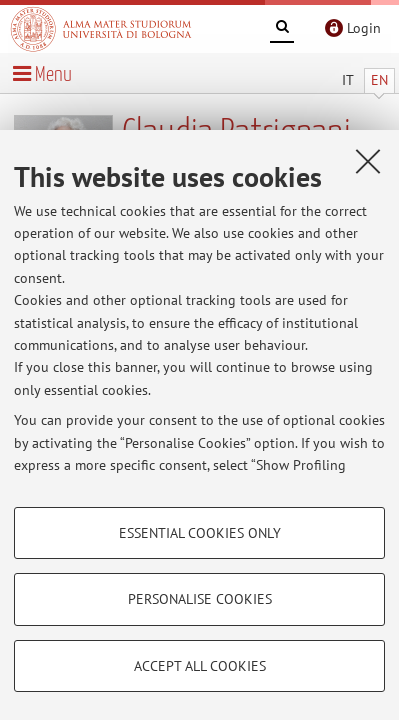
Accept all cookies (200, 666)
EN (379, 80)
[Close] (368, 161)
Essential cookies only (200, 533)
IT (348, 80)
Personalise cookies (200, 599)
